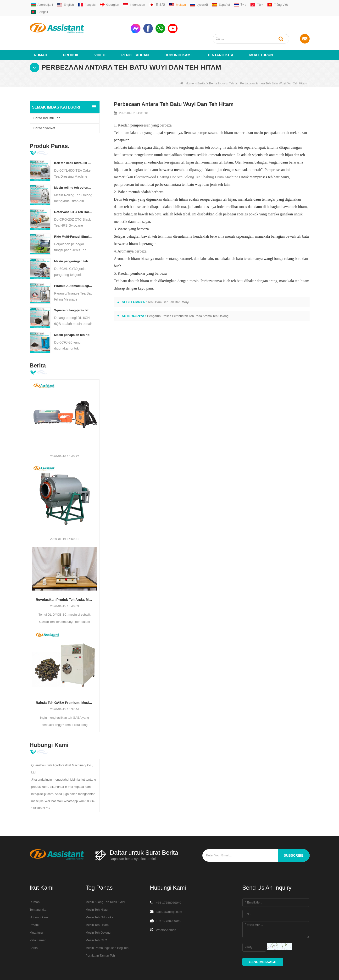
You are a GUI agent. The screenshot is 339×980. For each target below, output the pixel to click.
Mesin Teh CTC (96, 923)
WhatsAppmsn (166, 912)
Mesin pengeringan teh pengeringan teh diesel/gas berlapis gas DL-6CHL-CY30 (73, 244)
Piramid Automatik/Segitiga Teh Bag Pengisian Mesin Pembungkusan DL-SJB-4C (73, 268)
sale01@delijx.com (169, 894)
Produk (71, 37)
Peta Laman (38, 923)
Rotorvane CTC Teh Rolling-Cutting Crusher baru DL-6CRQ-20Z (73, 195)
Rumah (41, 37)
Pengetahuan (135, 37)
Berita (201, 66)
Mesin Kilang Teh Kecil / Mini (105, 884)
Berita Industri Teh (222, 66)
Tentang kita (220, 37)
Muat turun (261, 37)
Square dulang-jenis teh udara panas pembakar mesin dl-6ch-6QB (73, 293)
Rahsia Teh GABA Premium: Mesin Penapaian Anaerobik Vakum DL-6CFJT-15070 (65, 685)
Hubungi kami (39, 900)
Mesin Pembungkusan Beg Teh (107, 930)
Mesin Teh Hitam (97, 907)
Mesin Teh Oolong (98, 915)
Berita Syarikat (44, 111)
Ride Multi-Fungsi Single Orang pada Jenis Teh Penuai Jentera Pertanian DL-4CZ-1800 (73, 219)
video (100, 37)
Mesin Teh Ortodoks (99, 900)
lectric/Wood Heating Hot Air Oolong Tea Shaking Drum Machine (187, 160)
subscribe (294, 838)
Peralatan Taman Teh (100, 938)
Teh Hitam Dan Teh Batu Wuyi (168, 285)
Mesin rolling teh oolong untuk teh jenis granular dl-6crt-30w (73, 170)
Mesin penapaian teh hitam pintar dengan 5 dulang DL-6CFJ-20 (73, 317)
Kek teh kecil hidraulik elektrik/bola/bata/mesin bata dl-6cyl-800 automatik (73, 145)
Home (187, 66)
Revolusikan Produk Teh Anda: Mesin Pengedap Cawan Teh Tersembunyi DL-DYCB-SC (65, 582)
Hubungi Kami (178, 37)
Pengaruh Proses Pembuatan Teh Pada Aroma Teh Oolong (188, 298)
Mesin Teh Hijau (97, 892)
